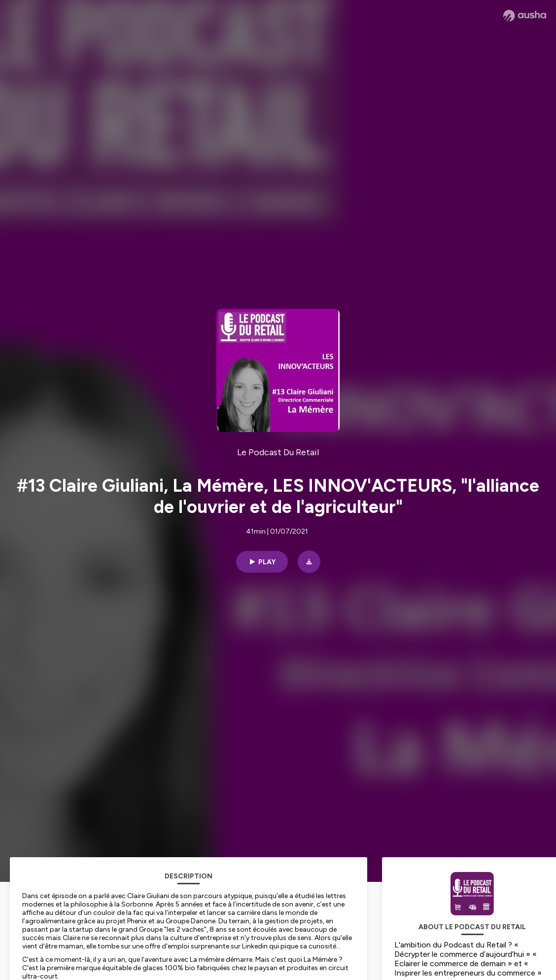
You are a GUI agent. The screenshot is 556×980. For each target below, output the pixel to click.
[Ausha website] (525, 16)
